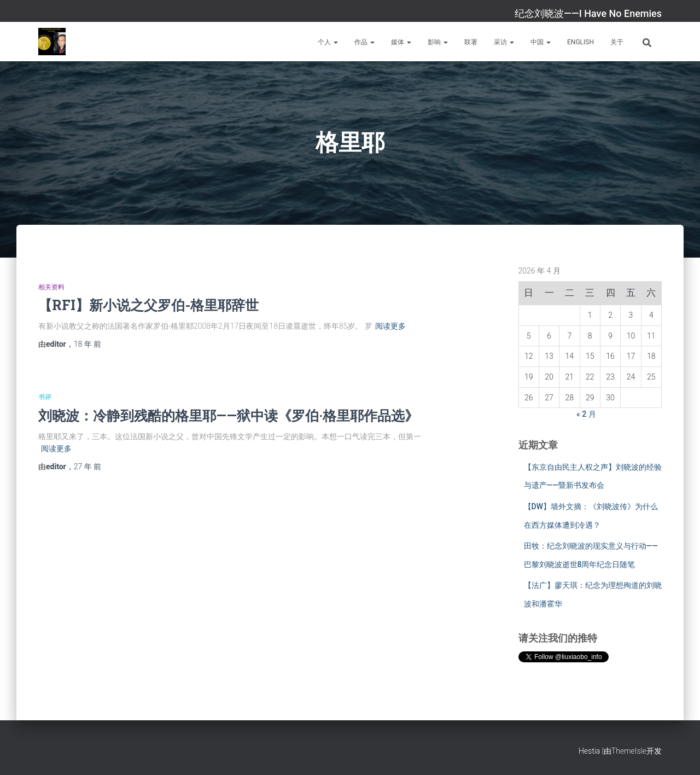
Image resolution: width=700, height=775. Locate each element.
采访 (504, 42)
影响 (438, 42)
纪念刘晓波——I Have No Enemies (588, 13)
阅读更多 (390, 326)
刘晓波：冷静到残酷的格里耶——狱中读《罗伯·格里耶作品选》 (228, 415)
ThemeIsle (629, 751)
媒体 (401, 42)
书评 (45, 397)
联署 (471, 42)
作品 (364, 42)
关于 (617, 42)
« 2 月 (586, 414)
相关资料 (51, 287)
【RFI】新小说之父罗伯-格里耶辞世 (148, 305)
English (581, 42)
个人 (328, 42)
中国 (541, 42)
